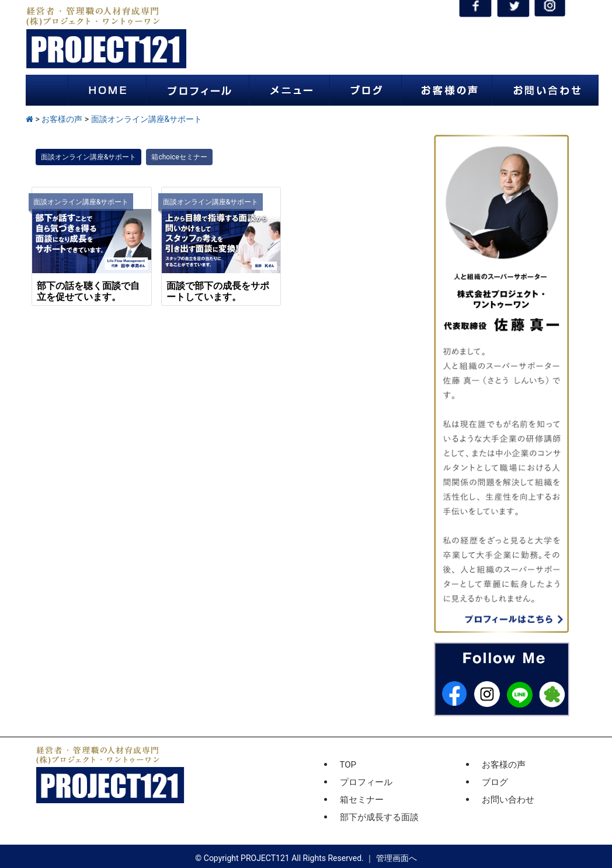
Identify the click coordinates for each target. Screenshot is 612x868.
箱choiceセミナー (179, 157)
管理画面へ (397, 858)
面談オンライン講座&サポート (88, 157)
